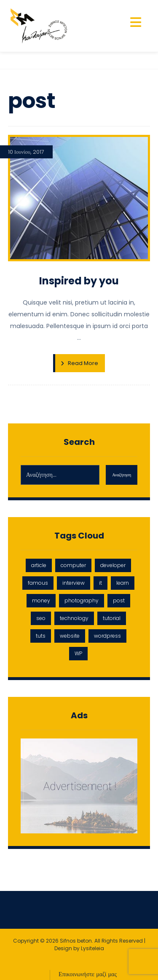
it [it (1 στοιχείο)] (100, 583)
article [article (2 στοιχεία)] (39, 565)
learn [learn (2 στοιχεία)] (123, 583)
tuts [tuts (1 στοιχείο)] (41, 636)
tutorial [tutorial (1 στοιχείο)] (112, 618)
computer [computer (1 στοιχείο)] (73, 565)
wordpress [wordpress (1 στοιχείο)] (107, 636)
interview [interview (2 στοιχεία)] (74, 583)
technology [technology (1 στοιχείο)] (74, 618)
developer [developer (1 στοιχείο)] (113, 565)
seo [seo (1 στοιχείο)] (41, 618)
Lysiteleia (92, 948)
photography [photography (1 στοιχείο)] (82, 600)
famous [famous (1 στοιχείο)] (38, 583)
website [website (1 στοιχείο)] (70, 636)
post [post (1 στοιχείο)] (119, 600)
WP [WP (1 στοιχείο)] (78, 653)
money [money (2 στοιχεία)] (41, 600)
